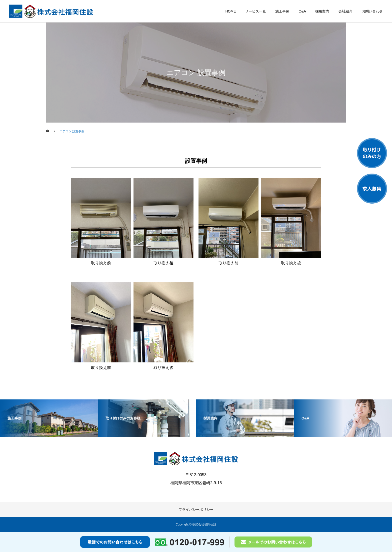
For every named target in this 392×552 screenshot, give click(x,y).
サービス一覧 (255, 11)
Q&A (302, 11)
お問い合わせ (372, 11)
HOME (230, 11)
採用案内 (322, 11)
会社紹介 (345, 11)
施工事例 (282, 11)
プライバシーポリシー (196, 509)
